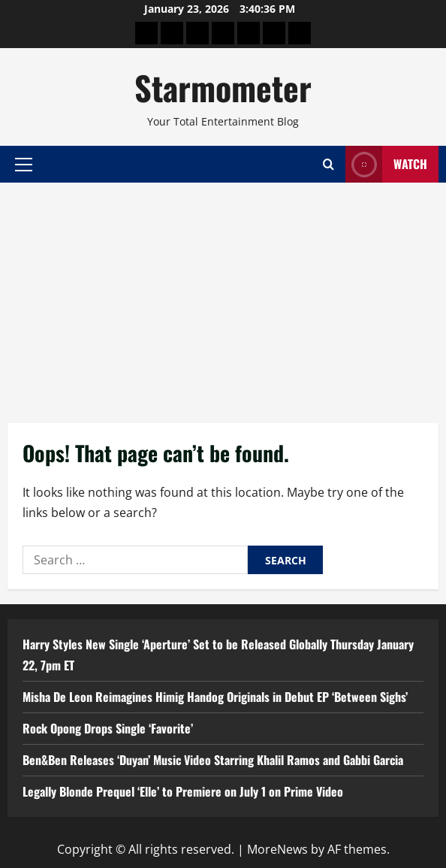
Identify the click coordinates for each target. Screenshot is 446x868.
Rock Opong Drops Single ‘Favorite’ (108, 728)
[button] (24, 164)
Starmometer (223, 88)
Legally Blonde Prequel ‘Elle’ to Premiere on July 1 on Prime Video (183, 791)
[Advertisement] (223, 295)
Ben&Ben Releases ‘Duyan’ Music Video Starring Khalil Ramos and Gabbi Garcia (213, 760)
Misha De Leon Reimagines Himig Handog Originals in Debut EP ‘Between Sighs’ (215, 697)
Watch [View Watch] (386, 164)
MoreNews (277, 849)
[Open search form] (328, 164)
